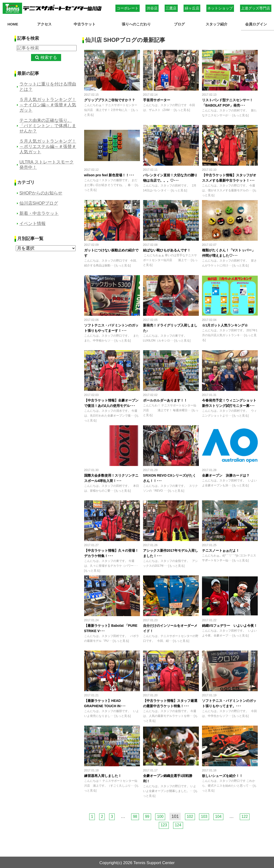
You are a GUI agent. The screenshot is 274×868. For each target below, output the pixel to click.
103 (206, 815)
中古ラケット (83, 24)
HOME (13, 24)
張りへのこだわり (137, 24)
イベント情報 (32, 222)
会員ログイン (258, 24)
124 (179, 824)
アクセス (43, 24)
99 (145, 815)
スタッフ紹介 (218, 24)
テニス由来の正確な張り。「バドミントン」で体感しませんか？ (48, 124)
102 (191, 815)
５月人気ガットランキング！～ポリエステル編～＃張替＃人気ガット (48, 145)
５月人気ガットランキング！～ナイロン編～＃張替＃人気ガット (48, 104)
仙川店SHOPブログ (39, 202)
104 (222, 815)
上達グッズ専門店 (256, 8)
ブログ (181, 24)
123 (163, 824)
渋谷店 (152, 8)
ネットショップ (220, 8)
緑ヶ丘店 (192, 8)
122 (250, 815)
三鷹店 (171, 8)
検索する (49, 56)
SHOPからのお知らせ (41, 192)
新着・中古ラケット (39, 212)
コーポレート (128, 8)
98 (132, 815)
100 (160, 815)
